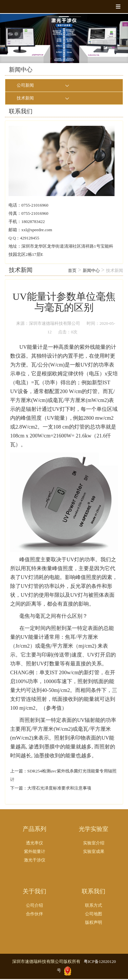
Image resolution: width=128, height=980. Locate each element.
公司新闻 (25, 85)
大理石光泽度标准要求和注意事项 (59, 788)
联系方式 (94, 905)
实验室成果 (94, 851)
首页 (72, 270)
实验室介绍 (94, 843)
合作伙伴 (34, 914)
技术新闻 (25, 98)
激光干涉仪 (35, 860)
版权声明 (94, 922)
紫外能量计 (35, 851)
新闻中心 (91, 270)
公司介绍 (34, 905)
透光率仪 (34, 843)
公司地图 (94, 914)
